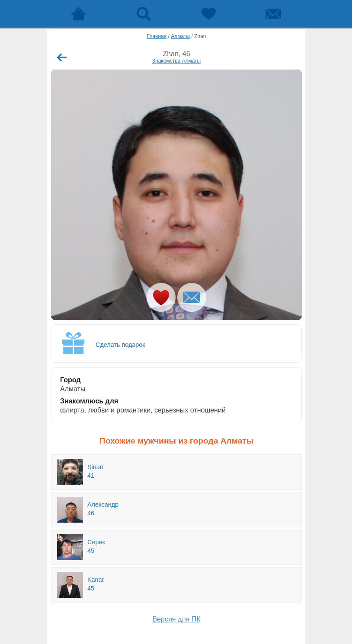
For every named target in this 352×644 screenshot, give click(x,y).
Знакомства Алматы (176, 61)
